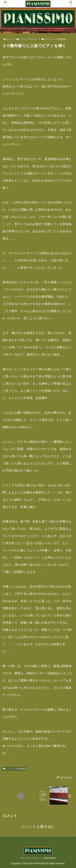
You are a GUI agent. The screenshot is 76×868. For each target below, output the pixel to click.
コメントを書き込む (38, 827)
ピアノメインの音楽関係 (14, 769)
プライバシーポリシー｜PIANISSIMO (38, 858)
